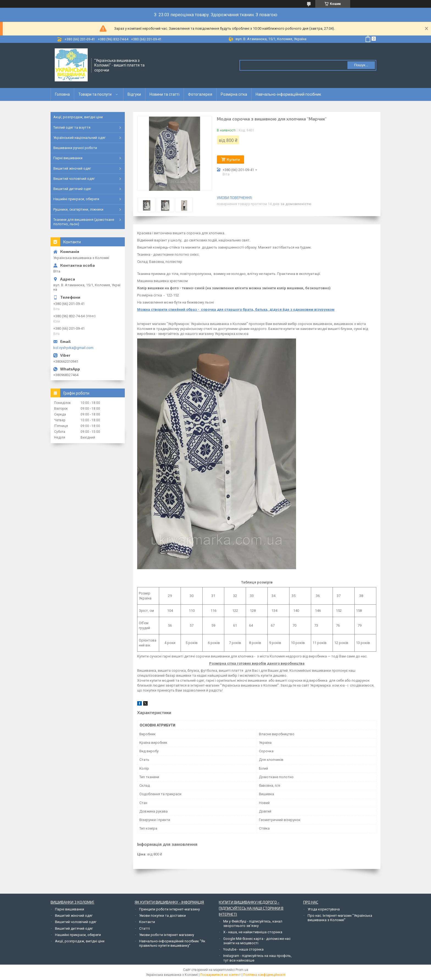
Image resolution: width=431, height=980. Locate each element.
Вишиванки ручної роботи (75, 148)
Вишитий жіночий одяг (72, 168)
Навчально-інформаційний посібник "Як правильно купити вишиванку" (172, 943)
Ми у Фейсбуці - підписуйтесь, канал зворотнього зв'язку (253, 923)
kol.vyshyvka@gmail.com (73, 348)
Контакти (147, 922)
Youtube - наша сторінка (243, 949)
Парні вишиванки (68, 158)
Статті (144, 928)
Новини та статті (165, 94)
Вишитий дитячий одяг (72, 189)
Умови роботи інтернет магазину (167, 935)
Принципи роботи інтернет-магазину (169, 909)
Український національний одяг (79, 138)
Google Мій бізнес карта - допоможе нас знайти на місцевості (257, 941)
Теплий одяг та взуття (72, 127)
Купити (233, 159)
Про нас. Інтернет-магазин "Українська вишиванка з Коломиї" (340, 918)
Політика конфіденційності (264, 975)
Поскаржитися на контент (221, 975)
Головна (62, 94)
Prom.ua (242, 970)
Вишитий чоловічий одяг (74, 179)
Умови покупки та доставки (162, 916)
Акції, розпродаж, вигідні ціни (78, 117)
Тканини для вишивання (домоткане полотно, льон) (84, 222)
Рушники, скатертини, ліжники (78, 209)
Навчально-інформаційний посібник (288, 94)
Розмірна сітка (234, 94)
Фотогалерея (200, 94)
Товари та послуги (95, 94)
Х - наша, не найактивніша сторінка (253, 932)
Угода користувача (324, 909)
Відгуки (134, 94)
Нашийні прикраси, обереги (76, 199)
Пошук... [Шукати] (361, 65)
